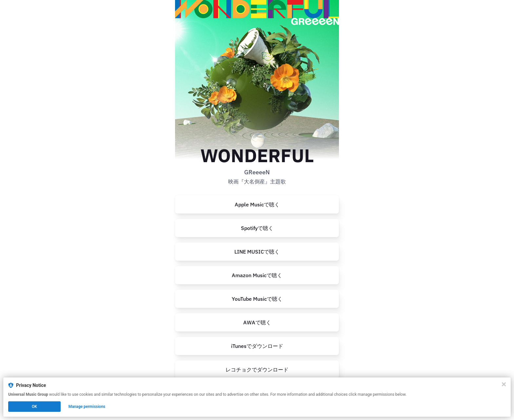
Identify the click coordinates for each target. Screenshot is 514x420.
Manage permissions (87, 407)
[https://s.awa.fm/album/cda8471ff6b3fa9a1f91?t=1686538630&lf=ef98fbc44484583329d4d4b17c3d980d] (257, 322)
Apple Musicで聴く (257, 204)
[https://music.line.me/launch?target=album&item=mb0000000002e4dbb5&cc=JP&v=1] (257, 252)
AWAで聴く (257, 322)
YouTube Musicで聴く (257, 299)
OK (34, 407)
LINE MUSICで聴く (257, 252)
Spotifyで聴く (257, 228)
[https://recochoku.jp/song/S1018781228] (257, 370)
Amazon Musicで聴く (257, 275)
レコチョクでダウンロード (257, 370)
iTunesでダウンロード (257, 346)
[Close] (504, 384)
